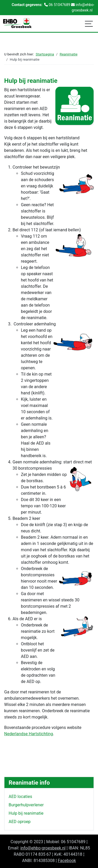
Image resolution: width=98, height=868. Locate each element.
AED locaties (20, 797)
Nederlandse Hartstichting (29, 734)
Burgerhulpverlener (26, 805)
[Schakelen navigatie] (89, 24)
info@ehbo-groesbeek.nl (43, 848)
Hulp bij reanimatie (26, 813)
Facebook (67, 861)
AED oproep (20, 822)
